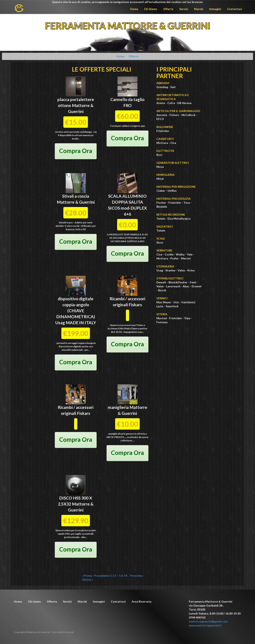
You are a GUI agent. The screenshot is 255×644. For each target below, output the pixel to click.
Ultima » (88, 580)
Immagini (215, 9)
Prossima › (137, 576)
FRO (127, 105)
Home (134, 9)
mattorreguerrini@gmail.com (208, 621)
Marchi (199, 9)
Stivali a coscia (76, 196)
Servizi (184, 9)
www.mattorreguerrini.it (205, 625)
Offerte (168, 9)
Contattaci (235, 9)
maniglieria (118, 407)
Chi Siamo (151, 9)
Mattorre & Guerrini (76, 202)
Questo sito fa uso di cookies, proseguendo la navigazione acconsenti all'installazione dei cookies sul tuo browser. (128, 2)
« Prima (87, 576)
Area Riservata (142, 601)
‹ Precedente (101, 576)
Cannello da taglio (127, 99)
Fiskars (135, 305)
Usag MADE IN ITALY (76, 322)
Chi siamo (34, 601)
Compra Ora (76, 151)
